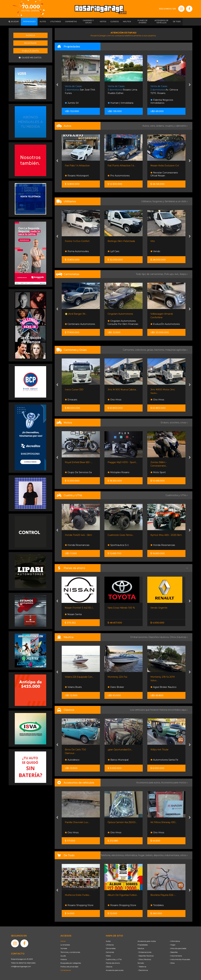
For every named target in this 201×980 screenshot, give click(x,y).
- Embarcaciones (144, 952)
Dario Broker (116, 687)
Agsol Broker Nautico (163, 687)
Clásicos (109, 967)
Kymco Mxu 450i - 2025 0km (166, 535)
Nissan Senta (73, 614)
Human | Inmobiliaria (121, 103)
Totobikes (157, 905)
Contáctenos (66, 970)
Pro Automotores (119, 176)
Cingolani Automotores (120, 314)
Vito (153, 241)
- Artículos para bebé (178, 948)
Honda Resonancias (77, 545)
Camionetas (111, 948)
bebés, (150, 855)
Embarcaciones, (139, 637)
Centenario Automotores (80, 324)
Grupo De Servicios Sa (78, 472)
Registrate (30, 43)
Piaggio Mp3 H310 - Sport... (122, 462)
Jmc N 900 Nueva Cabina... (122, 390)
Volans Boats (73, 687)
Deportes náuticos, (159, 637)
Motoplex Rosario (118, 472)
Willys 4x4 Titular (159, 750)
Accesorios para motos (174, 783)
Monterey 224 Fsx (117, 677)
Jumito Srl (72, 103)
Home (63, 941)
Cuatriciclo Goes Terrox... (121, 535)
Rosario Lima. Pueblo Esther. (123, 90)
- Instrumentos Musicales (180, 959)
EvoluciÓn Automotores (165, 324)
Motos (108, 956)
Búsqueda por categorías (71, 963)
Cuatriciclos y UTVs (114, 959)
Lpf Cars (113, 251)
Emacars (71, 400)
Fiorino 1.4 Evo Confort (77, 241)
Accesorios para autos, (149, 783)
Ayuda (63, 956)
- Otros (172, 963)
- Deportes (173, 952)
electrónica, (118, 855)
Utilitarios (110, 945)
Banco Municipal (118, 760)
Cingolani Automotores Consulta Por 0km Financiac (123, 322)
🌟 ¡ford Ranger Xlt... (76, 314)
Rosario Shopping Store (79, 905)
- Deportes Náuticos (146, 956)
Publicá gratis (30, 51)
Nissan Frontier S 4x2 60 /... (79, 608)
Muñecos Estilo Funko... (78, 895)
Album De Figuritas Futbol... (123, 895)
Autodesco (72, 760)
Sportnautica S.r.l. (118, 545)
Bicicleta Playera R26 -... (163, 895)
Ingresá (30, 35)
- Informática (175, 941)
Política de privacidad (69, 967)
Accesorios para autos (115, 970)
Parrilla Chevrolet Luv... (77, 822)
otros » (184, 855)
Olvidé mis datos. (30, 58)
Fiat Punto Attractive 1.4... (121, 166)
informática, (131, 855)
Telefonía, (106, 855)
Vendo (155, 251)
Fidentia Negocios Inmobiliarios (162, 101)
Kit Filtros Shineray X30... (164, 822)
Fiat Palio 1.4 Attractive (77, 166)
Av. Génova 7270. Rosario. (164, 90)
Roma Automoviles (77, 251)
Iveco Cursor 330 (74, 390)
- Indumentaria (176, 956)
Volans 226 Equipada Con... (79, 677)
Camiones (110, 952)
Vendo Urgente (159, 608)
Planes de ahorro (113, 963)
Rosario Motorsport (77, 176)
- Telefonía (142, 967)
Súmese (64, 948)
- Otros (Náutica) (144, 959)
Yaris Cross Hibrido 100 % (121, 608)
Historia (64, 959)
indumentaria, (172, 855)
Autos (108, 941)
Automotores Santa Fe (164, 760)
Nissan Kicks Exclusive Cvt (165, 166)
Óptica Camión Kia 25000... (122, 822)
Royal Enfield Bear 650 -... (79, 462)
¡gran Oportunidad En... (120, 750)
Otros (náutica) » (179, 637)
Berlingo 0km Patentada (121, 241)
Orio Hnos (114, 400)
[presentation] (57, 85)
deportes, (159, 855)
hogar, (142, 855)
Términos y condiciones (70, 952)
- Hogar (172, 945)
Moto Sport (158, 472)
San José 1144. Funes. (80, 90)
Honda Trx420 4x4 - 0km (78, 535)
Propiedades (143, 945)
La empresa (65, 945)
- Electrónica (143, 970)
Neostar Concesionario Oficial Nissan (164, 174)
